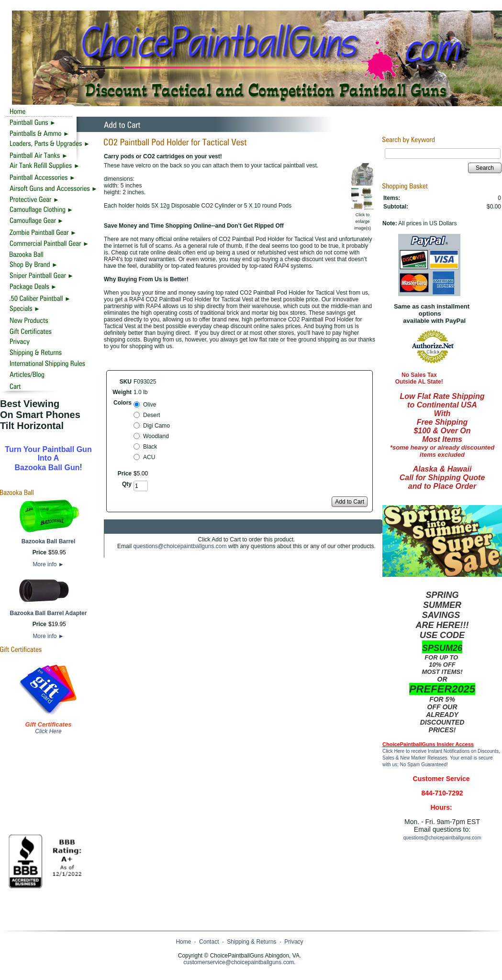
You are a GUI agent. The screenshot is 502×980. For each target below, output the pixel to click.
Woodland (156, 436)
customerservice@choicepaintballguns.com (239, 962)
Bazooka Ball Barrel (49, 541)
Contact (209, 942)
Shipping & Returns (251, 942)
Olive (150, 405)
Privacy (294, 942)
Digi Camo (156, 426)
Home (183, 942)
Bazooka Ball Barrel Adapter (49, 613)
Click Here (48, 731)
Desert (151, 415)
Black (150, 447)
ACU (149, 457)
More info (48, 564)
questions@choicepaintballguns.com (180, 546)
